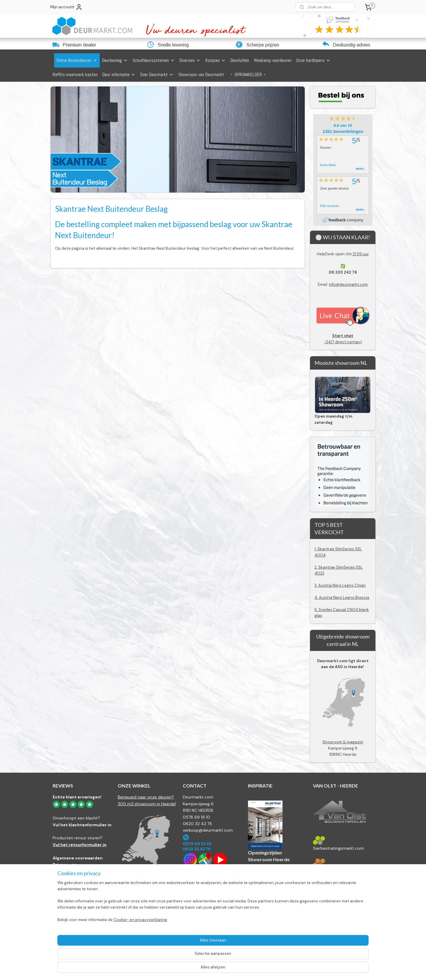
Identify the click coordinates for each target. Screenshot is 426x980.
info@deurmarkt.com (348, 284)
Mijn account (66, 7)
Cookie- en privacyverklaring (133, 970)
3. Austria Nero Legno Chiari (340, 585)
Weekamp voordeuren (273, 60)
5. (317, 610)
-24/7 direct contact (343, 339)
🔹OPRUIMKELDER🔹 (248, 74)
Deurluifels (240, 60)
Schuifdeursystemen (154, 60)
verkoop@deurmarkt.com (208, 830)
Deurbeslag (115, 60)
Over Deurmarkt (157, 74)
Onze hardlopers (313, 60)
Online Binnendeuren (77, 60)
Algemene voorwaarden (78, 858)
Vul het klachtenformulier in (82, 825)
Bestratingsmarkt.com (335, 871)
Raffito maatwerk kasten (75, 74)
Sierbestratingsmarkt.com (338, 848)
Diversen (190, 60)
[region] (174, 952)
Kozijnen (216, 60)
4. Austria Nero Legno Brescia (342, 598)
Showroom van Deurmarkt (201, 74)
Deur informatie (119, 74)
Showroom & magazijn (343, 742)
